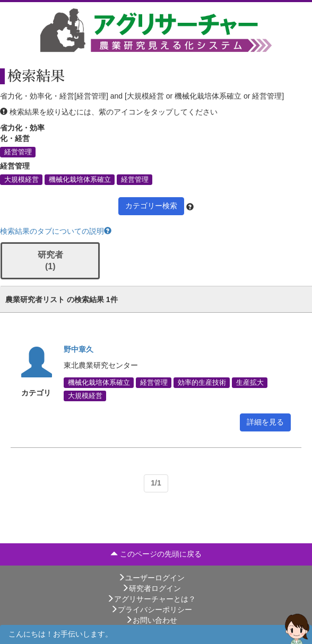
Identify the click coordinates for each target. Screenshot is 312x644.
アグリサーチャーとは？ (151, 599)
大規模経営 (21, 179)
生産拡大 (250, 383)
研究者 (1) (50, 261)
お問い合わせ (151, 620)
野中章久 (79, 349)
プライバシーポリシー (151, 610)
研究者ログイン (151, 588)
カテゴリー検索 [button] (151, 206)
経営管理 (18, 152)
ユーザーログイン (151, 578)
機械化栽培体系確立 (80, 179)
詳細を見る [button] (265, 422)
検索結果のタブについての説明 (56, 231)
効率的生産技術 (202, 383)
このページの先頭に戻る (156, 554)
